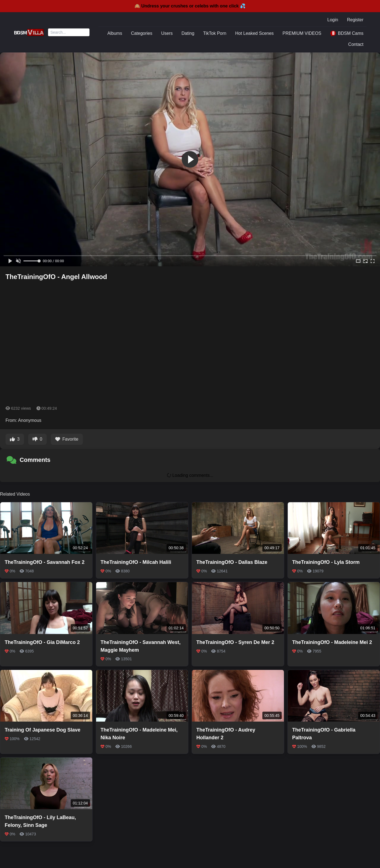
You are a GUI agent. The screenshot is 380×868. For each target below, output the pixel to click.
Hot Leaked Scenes (254, 33)
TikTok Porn (215, 33)
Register (355, 20)
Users (167, 33)
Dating (188, 33)
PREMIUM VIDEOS (302, 33)
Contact (356, 44)
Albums (115, 33)
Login (333, 20)
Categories (142, 33)
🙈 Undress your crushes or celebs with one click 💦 (190, 6)
